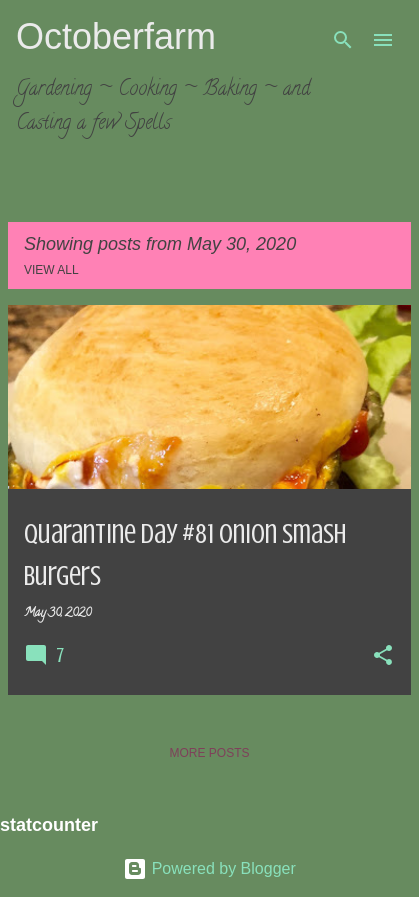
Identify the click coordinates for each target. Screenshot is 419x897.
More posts (209, 753)
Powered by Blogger (209, 868)
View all (51, 270)
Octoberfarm (116, 36)
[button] (383, 657)
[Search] (343, 40)
